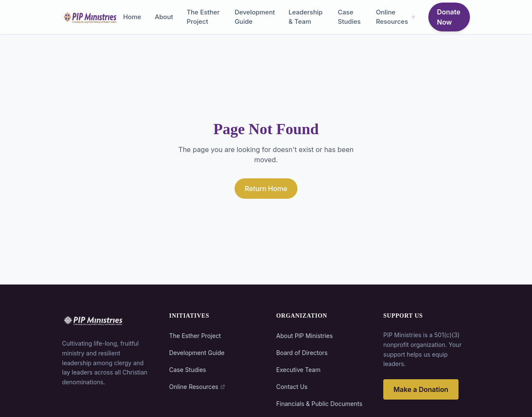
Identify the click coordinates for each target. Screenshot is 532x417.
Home (132, 17)
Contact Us (292, 387)
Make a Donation (421, 389)
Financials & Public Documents (319, 404)
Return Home (266, 189)
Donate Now (449, 17)
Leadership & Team (306, 17)
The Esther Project (203, 17)
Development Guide (255, 17)
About (164, 17)
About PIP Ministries (304, 336)
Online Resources (396, 17)
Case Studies (349, 17)
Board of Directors (302, 353)
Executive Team (298, 370)
